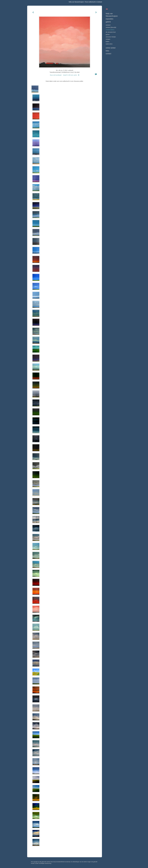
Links (107, 51)
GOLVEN (108, 34)
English (107, 9)
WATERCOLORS (109, 44)
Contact (108, 54)
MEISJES (108, 39)
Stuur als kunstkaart (65, 75)
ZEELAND (108, 25)
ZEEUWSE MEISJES (111, 37)
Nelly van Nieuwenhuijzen (76, 2)
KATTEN (108, 42)
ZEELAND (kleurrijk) (111, 27)
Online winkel (111, 48)
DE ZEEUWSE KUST (111, 32)
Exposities (109, 19)
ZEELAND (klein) (110, 30)
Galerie (108, 22)
